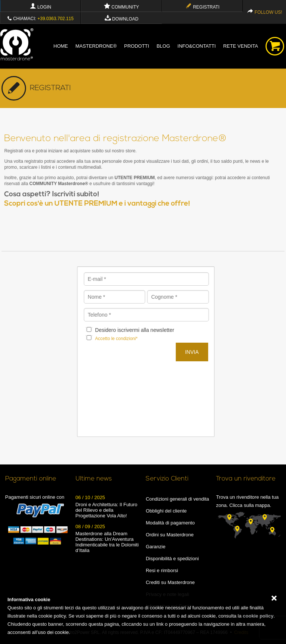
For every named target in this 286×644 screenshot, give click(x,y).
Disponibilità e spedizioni (172, 559)
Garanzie (155, 547)
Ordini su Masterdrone (170, 535)
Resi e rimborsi (162, 570)
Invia (192, 352)
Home (61, 46)
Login (41, 7)
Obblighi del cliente (166, 511)
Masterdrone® (96, 46)
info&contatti (197, 46)
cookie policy (258, 616)
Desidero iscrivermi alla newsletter (134, 330)
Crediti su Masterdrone (170, 582)
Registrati (202, 7)
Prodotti (136, 46)
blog (163, 46)
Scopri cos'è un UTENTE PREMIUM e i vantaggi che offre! (97, 204)
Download (122, 19)
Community (121, 7)
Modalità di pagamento (170, 523)
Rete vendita (241, 46)
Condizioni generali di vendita (177, 499)
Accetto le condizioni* (116, 339)
